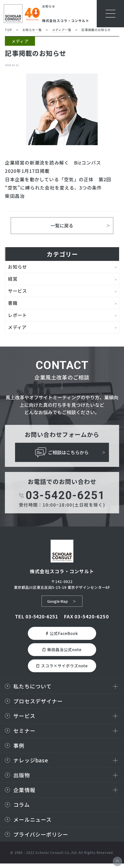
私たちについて (33, 689)
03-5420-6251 (62, 496)
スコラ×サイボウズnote (62, 668)
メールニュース (33, 823)
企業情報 (24, 794)
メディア (18, 328)
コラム (22, 809)
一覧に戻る (62, 226)
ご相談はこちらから (62, 453)
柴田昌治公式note (62, 651)
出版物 (22, 778)
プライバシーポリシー (41, 839)
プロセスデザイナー (38, 704)
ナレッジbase (31, 764)
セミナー (24, 733)
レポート (18, 316)
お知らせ (18, 267)
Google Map (57, 603)
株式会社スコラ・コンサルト (66, 21)
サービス (18, 291)
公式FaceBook (62, 635)
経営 (13, 279)
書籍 (13, 304)
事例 (19, 749)
